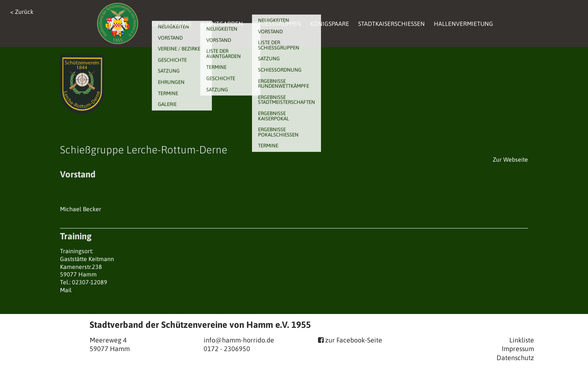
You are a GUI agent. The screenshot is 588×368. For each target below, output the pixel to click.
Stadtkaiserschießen (391, 24)
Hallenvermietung (463, 24)
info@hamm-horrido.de (239, 340)
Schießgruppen (277, 24)
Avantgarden (222, 24)
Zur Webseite (510, 159)
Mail (66, 290)
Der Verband (172, 24)
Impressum (518, 349)
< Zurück (22, 12)
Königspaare (330, 24)
